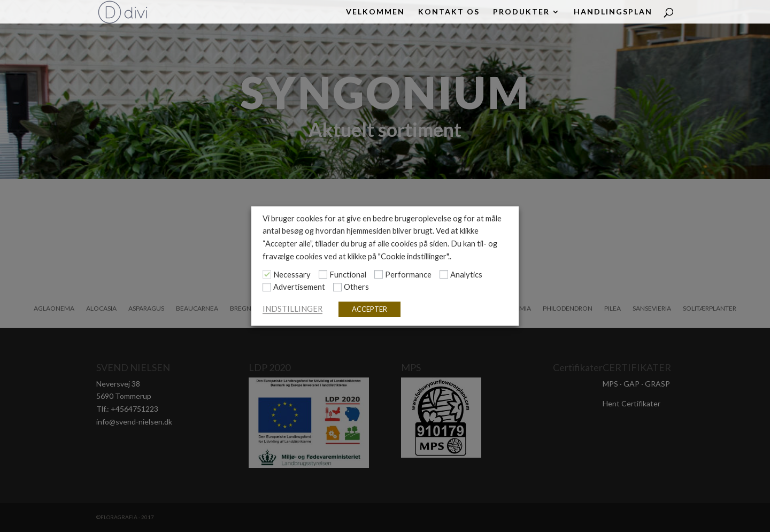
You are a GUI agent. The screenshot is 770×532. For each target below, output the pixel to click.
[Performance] (379, 274)
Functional (348, 275)
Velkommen (375, 12)
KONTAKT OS (449, 12)
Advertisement (299, 287)
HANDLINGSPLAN (613, 12)
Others (356, 287)
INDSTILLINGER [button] (292, 309)
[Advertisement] (267, 287)
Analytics (466, 275)
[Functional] (323, 274)
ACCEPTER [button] (369, 309)
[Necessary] (267, 274)
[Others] (337, 287)
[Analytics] (444, 274)
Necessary (292, 275)
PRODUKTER (521, 12)
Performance (408, 275)
